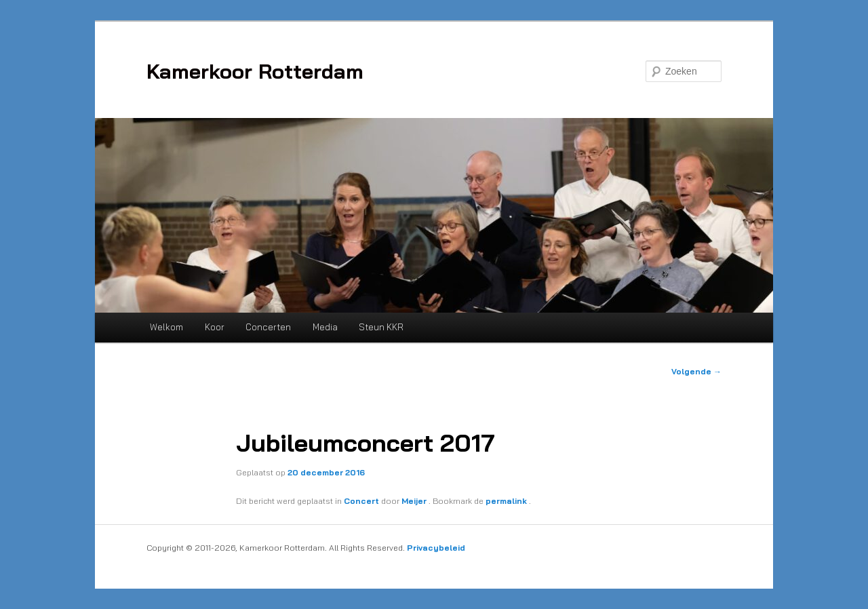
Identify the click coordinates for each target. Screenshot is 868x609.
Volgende (696, 371)
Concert (361, 501)
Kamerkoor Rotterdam (255, 71)
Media (325, 327)
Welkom (166, 327)
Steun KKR (381, 327)
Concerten (268, 327)
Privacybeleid (436, 548)
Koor (215, 327)
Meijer (415, 501)
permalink (507, 501)
